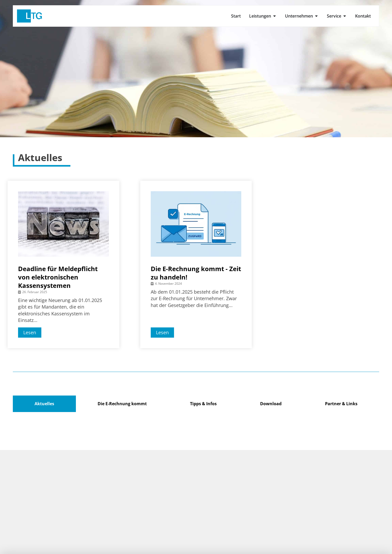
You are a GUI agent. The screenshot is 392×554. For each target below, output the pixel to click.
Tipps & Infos (203, 404)
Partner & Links (341, 404)
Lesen (30, 332)
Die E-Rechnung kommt (122, 404)
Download (271, 404)
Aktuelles (44, 404)
